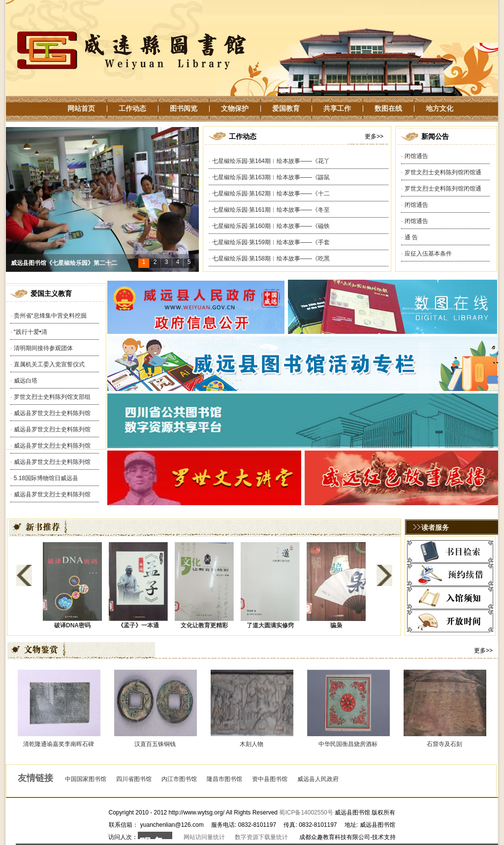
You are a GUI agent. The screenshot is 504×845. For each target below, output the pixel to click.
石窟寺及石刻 (444, 744)
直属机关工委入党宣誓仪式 (49, 364)
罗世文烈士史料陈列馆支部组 (52, 397)
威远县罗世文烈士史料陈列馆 (52, 413)
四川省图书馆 (134, 779)
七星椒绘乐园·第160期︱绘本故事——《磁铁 (271, 226)
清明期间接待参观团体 (43, 348)
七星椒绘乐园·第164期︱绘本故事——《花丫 (271, 161)
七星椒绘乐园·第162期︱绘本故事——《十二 (271, 194)
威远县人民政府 (318, 779)
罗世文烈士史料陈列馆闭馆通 (443, 172)
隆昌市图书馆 (224, 779)
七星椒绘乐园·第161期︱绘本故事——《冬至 (271, 210)
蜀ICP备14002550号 (306, 812)
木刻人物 (252, 744)
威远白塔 (26, 381)
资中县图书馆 (270, 779)
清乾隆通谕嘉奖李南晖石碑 (59, 744)
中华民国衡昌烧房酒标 (348, 744)
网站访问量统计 (204, 837)
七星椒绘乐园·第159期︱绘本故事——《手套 (271, 242)
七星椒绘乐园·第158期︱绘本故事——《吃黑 (271, 259)
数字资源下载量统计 (261, 837)
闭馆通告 (416, 156)
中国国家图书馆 (86, 779)
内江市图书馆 (179, 779)
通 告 (411, 237)
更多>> (374, 136)
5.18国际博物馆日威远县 (46, 478)
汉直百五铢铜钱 (155, 744)
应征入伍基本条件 (428, 254)
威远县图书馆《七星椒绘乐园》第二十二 (64, 263)
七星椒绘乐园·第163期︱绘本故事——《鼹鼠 (271, 177)
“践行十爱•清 (31, 332)
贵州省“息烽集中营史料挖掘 (50, 316)
